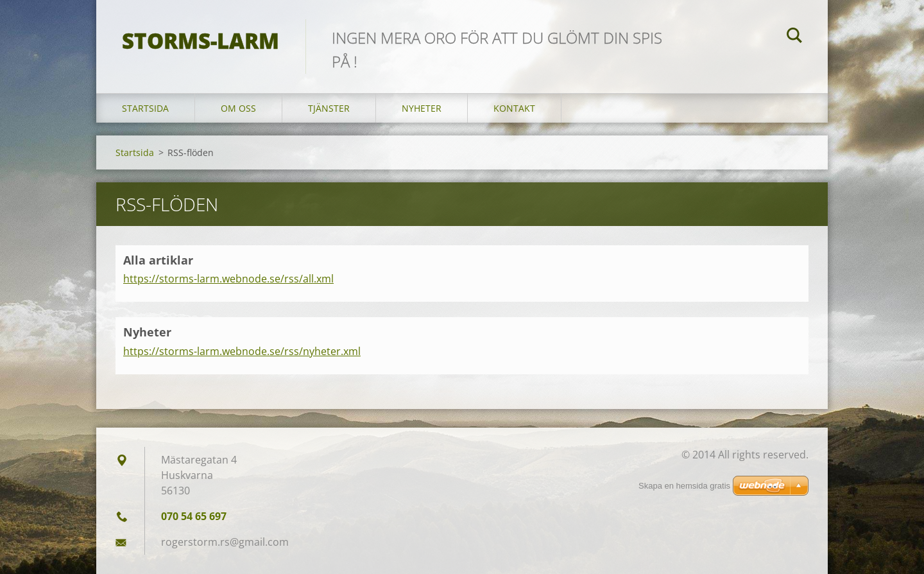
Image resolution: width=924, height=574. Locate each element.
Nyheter (422, 108)
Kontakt (514, 108)
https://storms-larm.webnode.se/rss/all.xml (228, 279)
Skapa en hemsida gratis (684, 486)
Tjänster (329, 108)
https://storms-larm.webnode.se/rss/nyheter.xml (242, 351)
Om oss (238, 108)
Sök (794, 37)
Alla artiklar (158, 260)
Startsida (145, 108)
